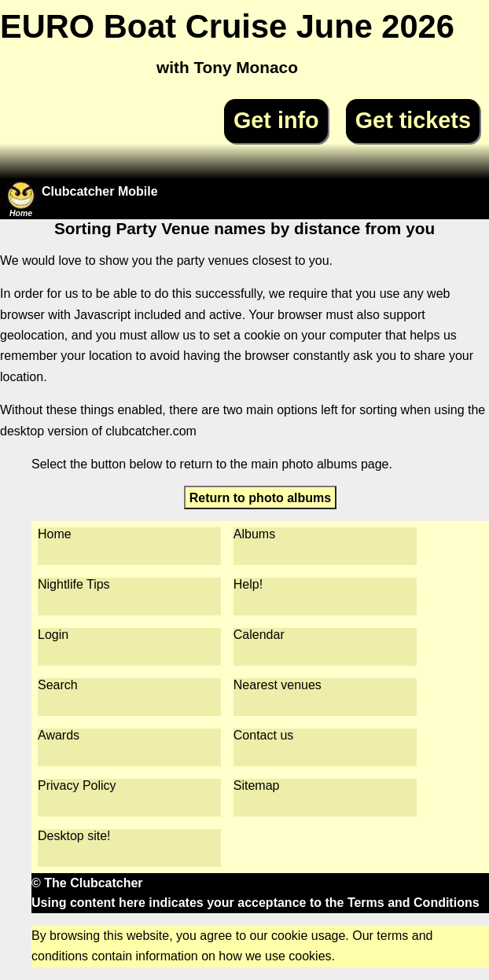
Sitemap (257, 785)
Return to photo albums (260, 497)
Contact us (263, 735)
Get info (276, 120)
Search (58, 685)
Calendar (259, 635)
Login (53, 635)
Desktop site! (74, 836)
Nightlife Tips (74, 584)
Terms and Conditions (414, 903)
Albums (254, 534)
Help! (248, 584)
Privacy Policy (77, 785)
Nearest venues (278, 685)
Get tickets (413, 120)
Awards (59, 735)
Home (55, 534)
